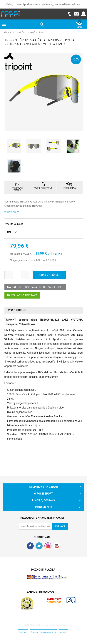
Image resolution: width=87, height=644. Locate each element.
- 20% (76, 59)
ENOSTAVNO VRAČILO (17, 189)
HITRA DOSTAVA (69, 188)
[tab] (44, 310)
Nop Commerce (54, 579)
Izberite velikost (14, 224)
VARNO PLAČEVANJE (43, 188)
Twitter (39, 546)
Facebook (30, 546)
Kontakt (23, 632)
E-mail (76, 14)
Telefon (69, 14)
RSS (48, 546)
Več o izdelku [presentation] (17, 310)
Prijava (83, 14)
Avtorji (63, 632)
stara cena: (16, 254)
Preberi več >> (12, 211)
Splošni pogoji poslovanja (43, 632)
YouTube (57, 546)
